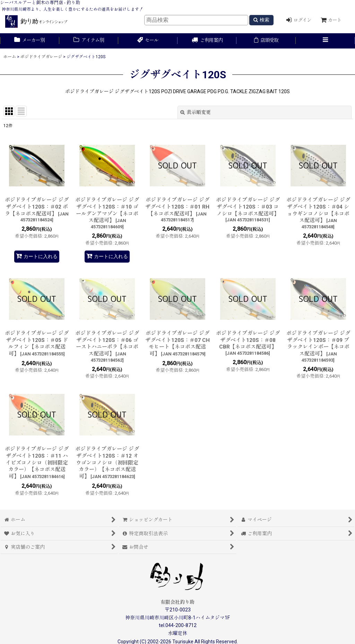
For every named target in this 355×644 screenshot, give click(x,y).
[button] (325, 41)
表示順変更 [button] (196, 112)
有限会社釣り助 (177, 602)
